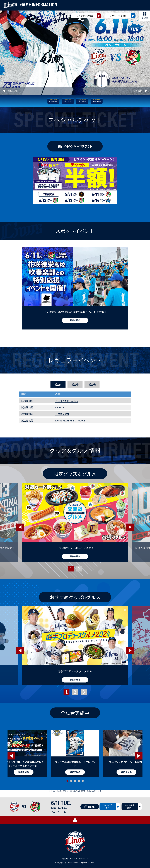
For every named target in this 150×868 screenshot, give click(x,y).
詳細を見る (75, 320)
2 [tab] (78, 572)
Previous (20, 527)
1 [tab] (69, 572)
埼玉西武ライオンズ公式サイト (75, 859)
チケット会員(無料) (119, 16)
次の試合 (138, 91)
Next (130, 527)
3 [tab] (82, 695)
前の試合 (12, 91)
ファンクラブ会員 (85, 16)
